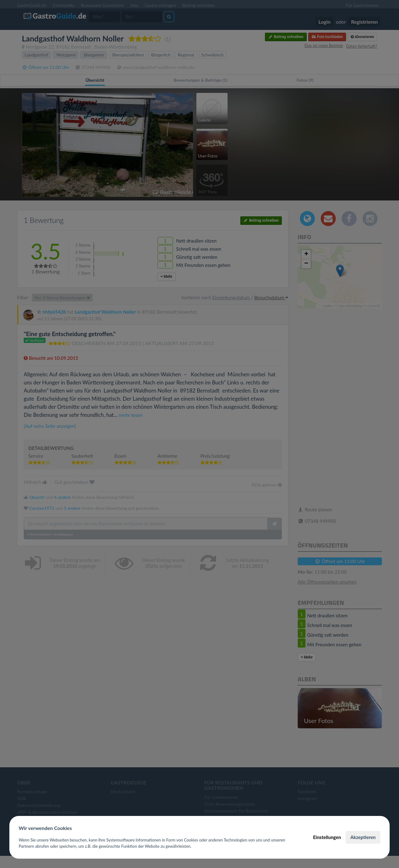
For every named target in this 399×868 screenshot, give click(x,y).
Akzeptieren (363, 837)
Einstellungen (327, 837)
